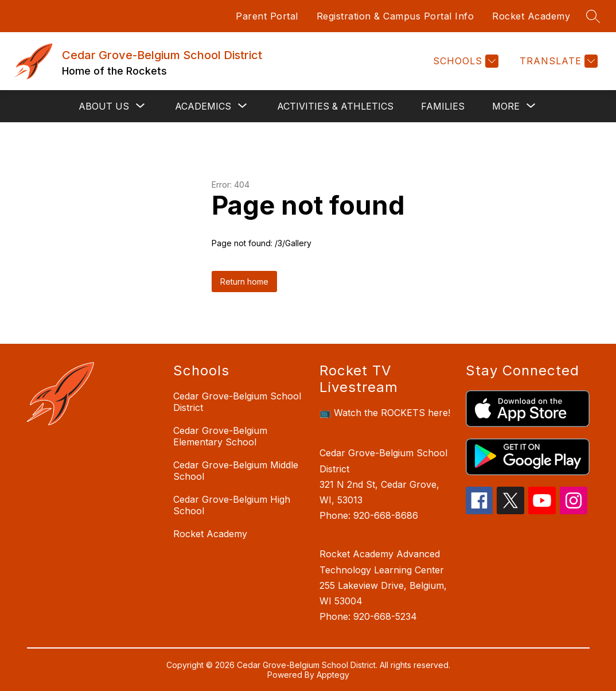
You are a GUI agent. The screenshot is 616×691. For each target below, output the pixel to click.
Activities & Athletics (335, 106)
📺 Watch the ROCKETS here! (385, 413)
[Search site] (593, 16)
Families (443, 106)
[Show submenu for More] (506, 106)
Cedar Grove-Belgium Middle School (236, 471)
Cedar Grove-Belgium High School (232, 505)
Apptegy (333, 675)
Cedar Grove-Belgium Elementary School (220, 436)
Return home (244, 282)
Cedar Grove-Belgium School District (237, 402)
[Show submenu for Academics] (203, 106)
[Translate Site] (557, 61)
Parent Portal (267, 16)
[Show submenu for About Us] (104, 106)
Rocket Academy (531, 16)
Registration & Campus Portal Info (395, 16)
